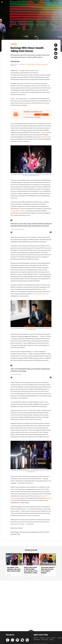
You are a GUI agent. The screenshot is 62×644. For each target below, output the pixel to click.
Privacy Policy (45, 640)
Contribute (42, 638)
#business (45, 64)
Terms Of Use (37, 640)
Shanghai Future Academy (18, 211)
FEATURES (14, 44)
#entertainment (31, 64)
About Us (36, 638)
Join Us (48, 638)
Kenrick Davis (16, 61)
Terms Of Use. (38, 117)
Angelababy (45, 137)
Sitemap (51, 640)
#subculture (39, 64)
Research (53, 638)
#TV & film (13, 66)
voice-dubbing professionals (40, 294)
